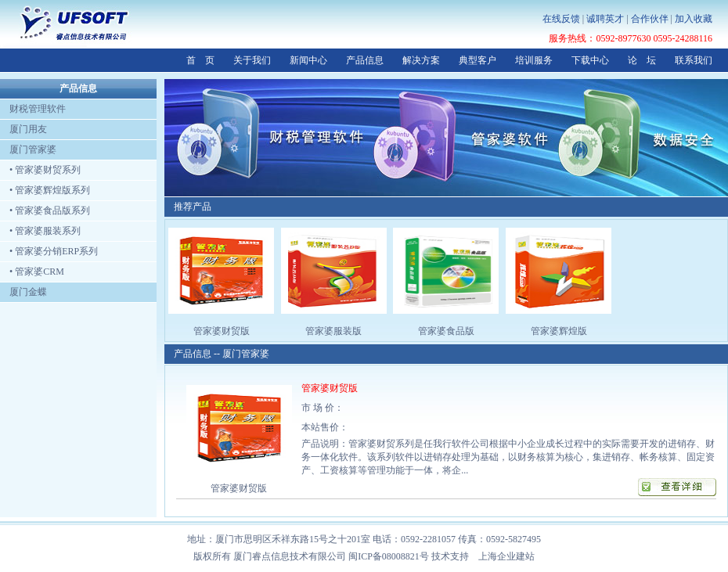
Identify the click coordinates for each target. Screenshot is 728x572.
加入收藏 (694, 19)
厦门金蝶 (23, 292)
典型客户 (478, 60)
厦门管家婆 (28, 149)
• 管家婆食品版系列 (45, 210)
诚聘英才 (605, 19)
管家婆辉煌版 (559, 331)
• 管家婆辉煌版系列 (45, 190)
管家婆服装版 (333, 331)
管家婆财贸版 (222, 331)
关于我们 (252, 60)
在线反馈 (561, 19)
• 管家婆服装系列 (40, 231)
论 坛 (642, 60)
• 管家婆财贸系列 (40, 170)
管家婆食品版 (446, 331)
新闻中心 (308, 60)
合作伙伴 (650, 19)
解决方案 (421, 60)
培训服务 (534, 60)
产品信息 (365, 60)
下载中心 (590, 60)
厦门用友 (23, 129)
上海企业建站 (506, 556)
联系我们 (694, 60)
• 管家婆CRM (32, 272)
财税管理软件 (33, 109)
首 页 (200, 60)
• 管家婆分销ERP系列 (49, 251)
